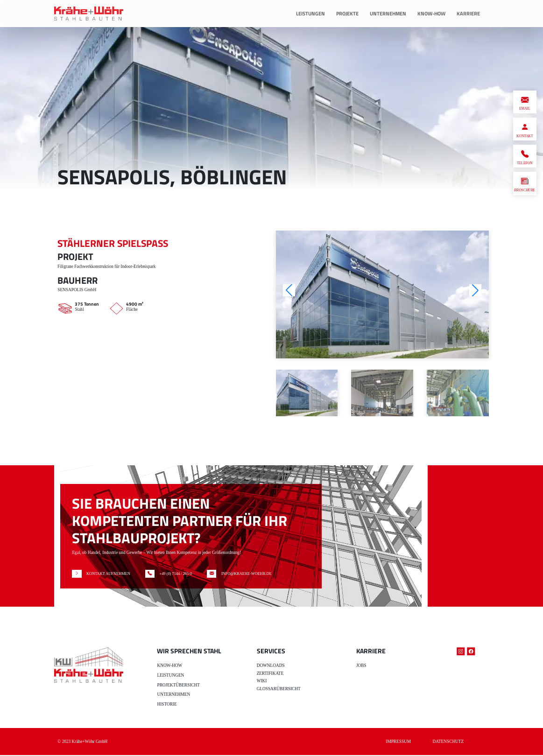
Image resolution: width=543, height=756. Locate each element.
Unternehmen (388, 13)
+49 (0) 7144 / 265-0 (176, 574)
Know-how (169, 666)
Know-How (431, 13)
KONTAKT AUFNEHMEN (104, 574)
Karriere (468, 13)
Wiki (262, 682)
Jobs (361, 666)
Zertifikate (270, 674)
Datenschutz (448, 742)
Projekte (347, 13)
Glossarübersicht (279, 690)
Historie (167, 705)
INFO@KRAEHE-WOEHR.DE (252, 574)
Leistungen (310, 13)
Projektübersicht (178, 686)
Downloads (271, 666)
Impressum (398, 742)
